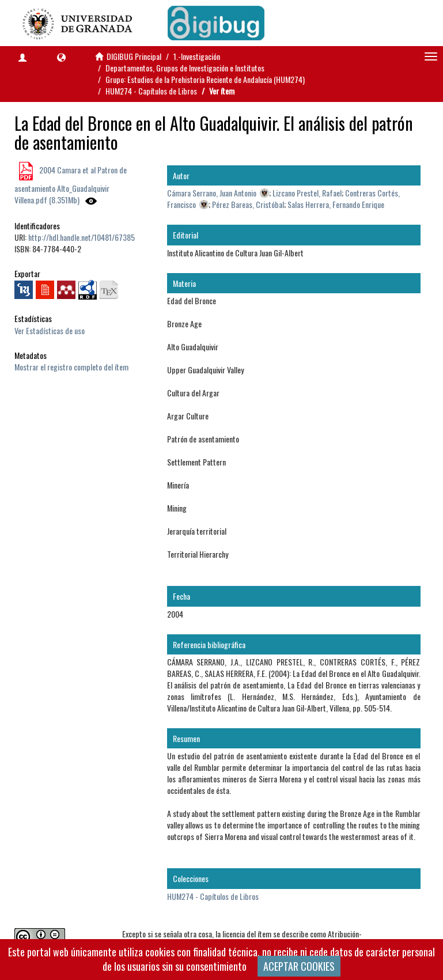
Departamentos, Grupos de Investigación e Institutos (185, 68)
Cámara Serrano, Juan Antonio (212, 193)
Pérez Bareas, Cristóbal (248, 204)
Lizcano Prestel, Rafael (307, 193)
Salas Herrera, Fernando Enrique (336, 204)
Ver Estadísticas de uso (50, 330)
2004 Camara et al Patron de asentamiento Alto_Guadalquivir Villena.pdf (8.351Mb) (71, 185)
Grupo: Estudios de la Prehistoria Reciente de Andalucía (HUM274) (205, 79)
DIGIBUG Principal (134, 56)
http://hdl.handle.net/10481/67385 (82, 237)
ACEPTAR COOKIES (299, 966)
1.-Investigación (197, 56)
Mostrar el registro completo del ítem (71, 367)
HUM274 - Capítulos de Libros (151, 91)
